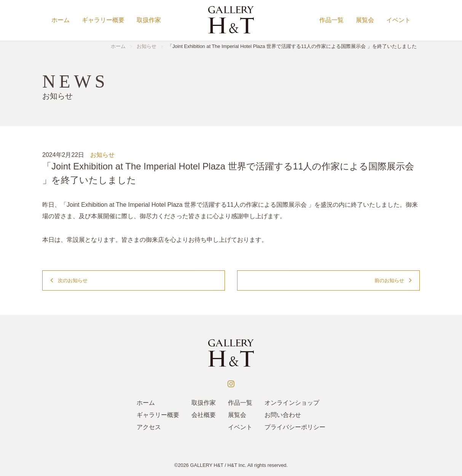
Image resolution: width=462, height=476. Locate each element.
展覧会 (365, 20)
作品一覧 (331, 20)
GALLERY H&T (207, 465)
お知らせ (102, 155)
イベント (398, 20)
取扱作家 (149, 20)
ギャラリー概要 (103, 20)
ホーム (61, 20)
